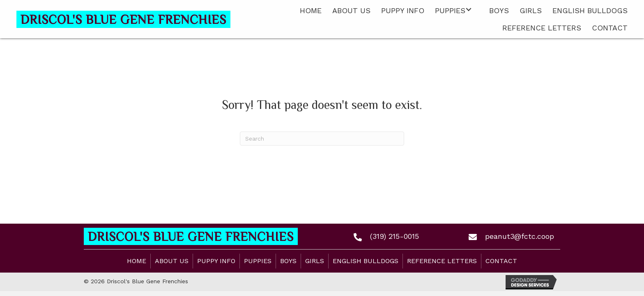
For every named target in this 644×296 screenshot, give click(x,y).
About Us (172, 261)
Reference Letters (442, 261)
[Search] (322, 139)
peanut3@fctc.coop (520, 236)
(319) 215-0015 (394, 236)
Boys (288, 261)
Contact (501, 261)
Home (137, 261)
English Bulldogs (366, 261)
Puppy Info (216, 261)
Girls (315, 261)
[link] (311, 10)
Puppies (258, 261)
